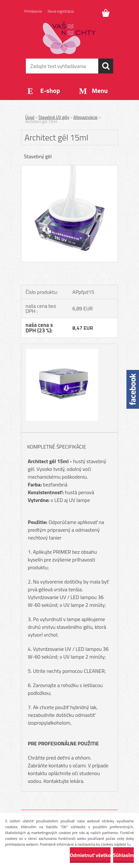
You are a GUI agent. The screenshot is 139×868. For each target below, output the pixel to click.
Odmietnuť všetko (90, 855)
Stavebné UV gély (54, 117)
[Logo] (69, 38)
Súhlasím (123, 855)
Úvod (30, 117)
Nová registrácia (61, 11)
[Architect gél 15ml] (69, 168)
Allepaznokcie (86, 117)
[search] (106, 66)
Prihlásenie (33, 11)
